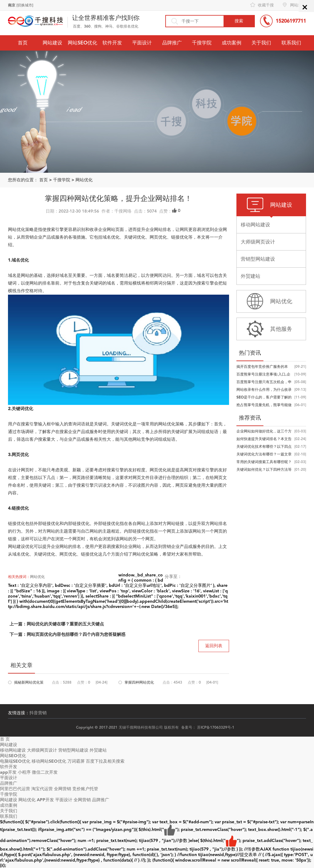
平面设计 (142, 43)
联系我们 (291, 43)
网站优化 (84, 180)
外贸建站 (98, 750)
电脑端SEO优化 (15, 761)
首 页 (5, 739)
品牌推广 (172, 43)
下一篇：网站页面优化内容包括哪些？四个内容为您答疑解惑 (67, 634)
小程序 (24, 772)
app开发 (8, 772)
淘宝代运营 (42, 789)
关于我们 (261, 43)
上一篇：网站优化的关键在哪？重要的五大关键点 (57, 624)
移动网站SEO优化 (49, 761)
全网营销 (63, 789)
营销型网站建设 (73, 750)
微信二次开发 (45, 772)
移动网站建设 (13, 750)
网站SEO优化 (82, 43)
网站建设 (52, 43)
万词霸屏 (76, 761)
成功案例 (232, 43)
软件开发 (112, 43)
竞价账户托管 (85, 789)
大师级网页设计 (42, 750)
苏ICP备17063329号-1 (216, 727)
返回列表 (214, 646)
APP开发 (45, 800)
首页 (23, 43)
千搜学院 (202, 43)
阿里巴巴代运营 (15, 789)
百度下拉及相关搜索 (105, 761)
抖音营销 (38, 713)
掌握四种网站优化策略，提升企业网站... (139, 683)
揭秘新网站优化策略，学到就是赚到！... (29, 683)
